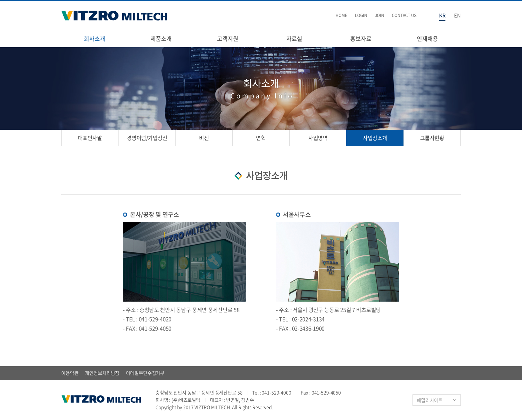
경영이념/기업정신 (147, 138)
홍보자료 (361, 38)
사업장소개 (375, 138)
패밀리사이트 (430, 400)
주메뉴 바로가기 (0, 0)
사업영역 (318, 138)
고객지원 (228, 38)
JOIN (379, 16)
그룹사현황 (432, 138)
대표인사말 (90, 138)
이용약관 (70, 373)
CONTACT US (404, 16)
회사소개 (94, 38)
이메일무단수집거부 (145, 373)
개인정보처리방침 (102, 373)
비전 (204, 138)
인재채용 (427, 38)
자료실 (294, 38)
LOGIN (361, 16)
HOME (341, 16)
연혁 (261, 138)
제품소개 (161, 38)
